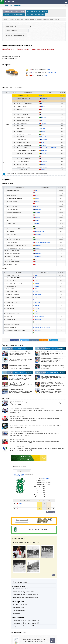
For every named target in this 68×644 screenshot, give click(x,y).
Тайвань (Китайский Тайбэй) (49, 148)
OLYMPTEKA (7, 2)
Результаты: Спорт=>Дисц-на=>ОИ (14, 14)
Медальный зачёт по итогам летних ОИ (26, 617)
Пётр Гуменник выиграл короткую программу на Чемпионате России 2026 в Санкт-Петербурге (53, 375)
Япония (43, 129)
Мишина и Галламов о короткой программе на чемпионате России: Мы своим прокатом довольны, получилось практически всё (53, 382)
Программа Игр (18, 611)
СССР (45, 75)
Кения (43, 142)
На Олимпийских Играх (20, 586)
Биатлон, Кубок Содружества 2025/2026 (50, 346)
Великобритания (46, 137)
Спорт (20, 468)
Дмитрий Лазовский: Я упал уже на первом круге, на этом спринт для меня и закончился (53, 350)
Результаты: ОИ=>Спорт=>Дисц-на (14, 11)
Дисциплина (26, 468)
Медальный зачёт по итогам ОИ (23, 623)
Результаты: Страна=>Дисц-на (36, 14)
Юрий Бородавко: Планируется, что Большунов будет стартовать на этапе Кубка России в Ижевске (20, 382)
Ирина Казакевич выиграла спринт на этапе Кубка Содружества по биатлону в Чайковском (53, 364)
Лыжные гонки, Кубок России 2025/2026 (18, 370)
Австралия (52, 73)
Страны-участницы (19, 608)
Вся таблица (51, 509)
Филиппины (44, 140)
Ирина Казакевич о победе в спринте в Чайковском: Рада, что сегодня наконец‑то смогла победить (53, 357)
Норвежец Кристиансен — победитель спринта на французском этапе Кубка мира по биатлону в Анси (20, 350)
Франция (44, 123)
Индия (43, 131)
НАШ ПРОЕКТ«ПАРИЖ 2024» (25, 455)
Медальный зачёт (19, 605)
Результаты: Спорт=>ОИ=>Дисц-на (37, 11)
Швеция (43, 104)
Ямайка (43, 134)
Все (54, 572)
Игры (15, 468)
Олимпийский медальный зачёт (23, 589)
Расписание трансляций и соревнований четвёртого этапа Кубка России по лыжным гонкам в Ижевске (20, 388)
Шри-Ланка (44, 151)
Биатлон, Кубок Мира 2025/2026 (18, 346)
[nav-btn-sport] (65, 2)
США (48, 70)
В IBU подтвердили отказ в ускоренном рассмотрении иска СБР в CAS (21, 357)
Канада (43, 107)
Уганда (43, 126)
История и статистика (20, 602)
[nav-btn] (66, 6)
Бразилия (44, 153)
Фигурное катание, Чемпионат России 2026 (50, 370)
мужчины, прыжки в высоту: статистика (26, 595)
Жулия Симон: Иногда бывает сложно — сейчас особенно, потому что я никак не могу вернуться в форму (21, 364)
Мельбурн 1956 (19, 472)
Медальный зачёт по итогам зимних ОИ (26, 620)
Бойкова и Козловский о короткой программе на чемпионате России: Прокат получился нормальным (52, 388)
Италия (43, 156)
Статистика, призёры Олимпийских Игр (26, 592)
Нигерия (44, 118)
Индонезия (44, 162)
